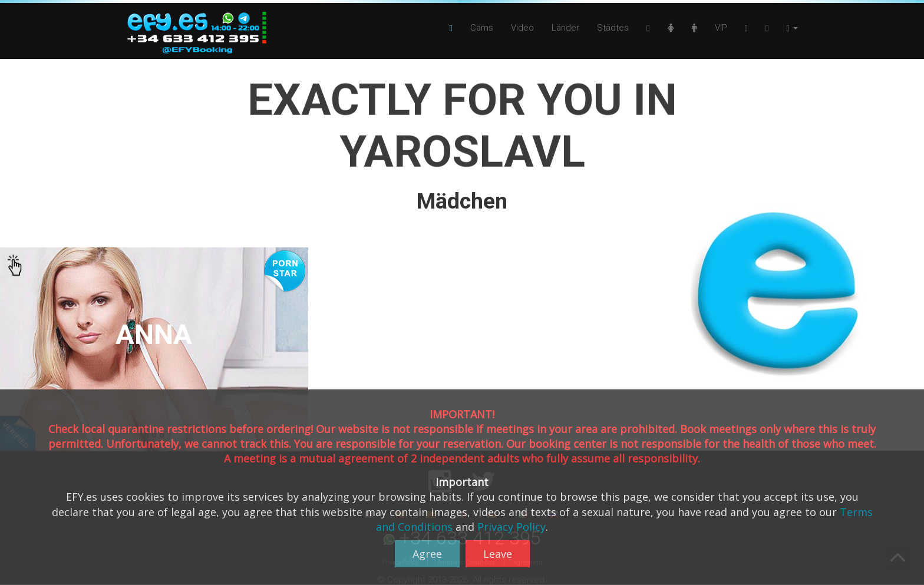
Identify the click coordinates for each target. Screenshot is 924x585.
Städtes (613, 28)
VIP (721, 28)
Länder (565, 28)
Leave (498, 554)
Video (522, 28)
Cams (482, 28)
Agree (427, 554)
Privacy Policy (511, 527)
